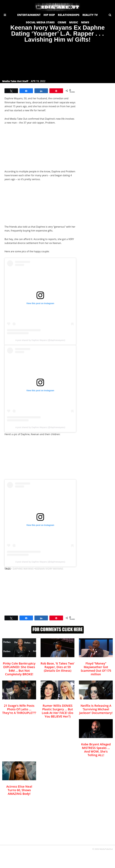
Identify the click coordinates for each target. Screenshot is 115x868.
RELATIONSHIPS (69, 15)
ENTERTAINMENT (29, 15)
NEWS (85, 22)
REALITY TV (90, 15)
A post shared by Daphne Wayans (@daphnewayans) (40, 340)
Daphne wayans (23, 569)
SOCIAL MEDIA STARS (40, 22)
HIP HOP (49, 15)
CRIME (62, 22)
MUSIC (74, 22)
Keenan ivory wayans (49, 569)
